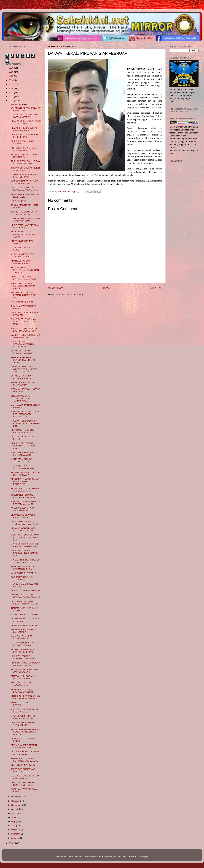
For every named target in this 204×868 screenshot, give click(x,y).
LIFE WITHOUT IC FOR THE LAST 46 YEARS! (25, 116)
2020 (11, 68)
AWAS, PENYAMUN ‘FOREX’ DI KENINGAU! (25, 136)
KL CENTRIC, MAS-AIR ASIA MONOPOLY (25, 226)
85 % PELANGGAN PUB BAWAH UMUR (23, 509)
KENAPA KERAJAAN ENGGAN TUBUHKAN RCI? (26, 122)
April (14, 826)
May (14, 821)
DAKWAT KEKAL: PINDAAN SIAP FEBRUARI (24, 176)
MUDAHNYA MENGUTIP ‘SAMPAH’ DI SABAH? (23, 255)
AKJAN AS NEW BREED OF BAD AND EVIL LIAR (24, 691)
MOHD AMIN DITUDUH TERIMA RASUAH (22, 460)
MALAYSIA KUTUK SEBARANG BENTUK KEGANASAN (23, 344)
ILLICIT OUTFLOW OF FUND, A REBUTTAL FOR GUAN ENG (25, 537)
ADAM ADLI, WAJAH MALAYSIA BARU (21, 262)
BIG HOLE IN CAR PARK (23, 765)
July (13, 813)
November (16, 797)
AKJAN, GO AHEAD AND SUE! (26, 590)
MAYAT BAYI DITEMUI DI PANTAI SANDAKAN (23, 717)
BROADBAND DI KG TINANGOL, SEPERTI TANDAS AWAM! (23, 398)
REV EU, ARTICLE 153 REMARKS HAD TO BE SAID (23, 295)
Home (106, 288)
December (16, 104)
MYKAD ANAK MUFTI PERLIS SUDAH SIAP (25, 561)
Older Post (155, 288)
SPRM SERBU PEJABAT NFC (25, 625)
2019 (11, 72)
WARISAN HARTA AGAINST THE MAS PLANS (24, 182)
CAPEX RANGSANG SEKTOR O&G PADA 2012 (25, 336)
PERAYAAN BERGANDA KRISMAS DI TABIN (23, 568)
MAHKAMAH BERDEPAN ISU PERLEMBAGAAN (25, 454)
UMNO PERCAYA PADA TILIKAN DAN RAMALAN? (25, 523)
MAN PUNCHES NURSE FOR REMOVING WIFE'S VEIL (25, 545)
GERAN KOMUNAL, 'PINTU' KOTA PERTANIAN (24, 644)
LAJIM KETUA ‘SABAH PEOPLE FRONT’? (22, 377)
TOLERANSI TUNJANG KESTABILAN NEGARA (23, 496)
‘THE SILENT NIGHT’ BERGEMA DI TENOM (23, 467)
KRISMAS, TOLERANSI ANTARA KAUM (22, 684)
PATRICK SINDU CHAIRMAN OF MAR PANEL (25, 753)
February (16, 834)
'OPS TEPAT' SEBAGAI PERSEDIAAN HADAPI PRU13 (23, 286)
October (15, 801)
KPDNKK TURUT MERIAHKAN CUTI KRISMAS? (26, 474)
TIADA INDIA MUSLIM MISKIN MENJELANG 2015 (25, 169)
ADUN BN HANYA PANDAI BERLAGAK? (24, 631)
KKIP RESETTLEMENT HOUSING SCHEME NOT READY (24, 446)
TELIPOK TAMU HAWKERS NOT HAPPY (24, 156)
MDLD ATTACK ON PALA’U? (24, 615)
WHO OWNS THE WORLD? (24, 573)
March (15, 830)
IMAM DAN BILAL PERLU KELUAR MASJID (23, 637)
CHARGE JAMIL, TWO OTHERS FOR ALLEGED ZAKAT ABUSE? (24, 369)
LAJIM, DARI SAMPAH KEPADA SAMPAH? (22, 352)
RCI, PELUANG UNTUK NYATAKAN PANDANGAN (24, 189)
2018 (11, 76)
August (15, 809)
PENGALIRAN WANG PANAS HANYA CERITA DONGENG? (25, 482)
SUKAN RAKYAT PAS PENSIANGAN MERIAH (23, 278)
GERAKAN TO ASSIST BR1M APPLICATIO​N (25, 777)
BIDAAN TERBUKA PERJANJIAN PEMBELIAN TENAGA (25, 270)
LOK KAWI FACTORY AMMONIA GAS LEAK (23, 657)
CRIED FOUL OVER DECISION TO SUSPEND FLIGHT (24, 553)
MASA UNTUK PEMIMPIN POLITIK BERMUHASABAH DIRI (25, 423)
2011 (11, 101)
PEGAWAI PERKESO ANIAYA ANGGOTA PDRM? (25, 490)
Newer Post (56, 288)
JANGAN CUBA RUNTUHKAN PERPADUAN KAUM (25, 503)
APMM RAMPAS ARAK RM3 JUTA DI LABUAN (24, 671)
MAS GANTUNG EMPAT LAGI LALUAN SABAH (25, 711)
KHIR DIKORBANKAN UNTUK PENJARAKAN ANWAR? (25, 697)
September (17, 805)
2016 (11, 80)
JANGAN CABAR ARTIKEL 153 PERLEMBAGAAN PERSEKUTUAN (26, 414)
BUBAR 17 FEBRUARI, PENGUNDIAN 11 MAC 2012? (23, 360)
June (14, 817)
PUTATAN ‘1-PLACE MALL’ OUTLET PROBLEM (24, 677)
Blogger (144, 856)
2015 (11, 84)
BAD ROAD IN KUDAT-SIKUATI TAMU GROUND (24, 603)
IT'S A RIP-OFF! (18, 201)
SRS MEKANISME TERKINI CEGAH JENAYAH (24, 746)
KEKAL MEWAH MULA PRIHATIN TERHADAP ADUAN (23, 234)
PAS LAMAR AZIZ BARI (22, 302)
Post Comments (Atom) (72, 295)
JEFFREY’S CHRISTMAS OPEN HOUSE (23, 770)
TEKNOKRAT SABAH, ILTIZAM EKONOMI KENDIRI (26, 162)
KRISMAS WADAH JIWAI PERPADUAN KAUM (23, 529)
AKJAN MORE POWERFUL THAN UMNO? (24, 724)
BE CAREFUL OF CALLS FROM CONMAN (23, 516)
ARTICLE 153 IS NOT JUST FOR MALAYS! (24, 149)
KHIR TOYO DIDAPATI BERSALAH (22, 704)
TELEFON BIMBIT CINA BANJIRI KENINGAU (22, 651)
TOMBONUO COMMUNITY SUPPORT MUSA (24, 213)
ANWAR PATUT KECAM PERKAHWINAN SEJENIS (25, 760)
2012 (11, 97)
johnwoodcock (121, 856)
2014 (11, 88)
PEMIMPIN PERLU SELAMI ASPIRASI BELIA (24, 129)
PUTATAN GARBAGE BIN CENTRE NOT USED (23, 784)
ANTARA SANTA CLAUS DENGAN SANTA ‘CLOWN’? (25, 596)
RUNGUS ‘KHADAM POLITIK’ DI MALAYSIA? (25, 384)
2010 (11, 843)
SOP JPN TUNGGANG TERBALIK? (22, 578)
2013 (11, 93)
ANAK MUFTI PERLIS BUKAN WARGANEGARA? (25, 664)
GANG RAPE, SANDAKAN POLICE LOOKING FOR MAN (24, 322)
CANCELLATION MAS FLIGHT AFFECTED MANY (25, 220)
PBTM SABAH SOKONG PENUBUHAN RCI (23, 431)
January (15, 838)
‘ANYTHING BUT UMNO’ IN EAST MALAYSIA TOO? (24, 330)
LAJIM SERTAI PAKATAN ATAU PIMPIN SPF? (26, 109)
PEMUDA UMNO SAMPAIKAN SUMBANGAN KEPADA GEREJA (25, 732)
